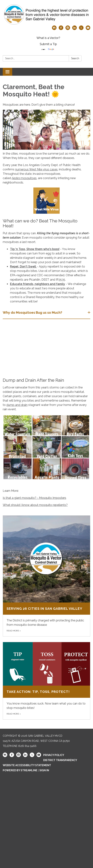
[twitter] (81, 29)
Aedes (16, 178)
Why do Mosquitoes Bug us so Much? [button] (33, 313)
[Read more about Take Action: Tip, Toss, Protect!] (46, 681)
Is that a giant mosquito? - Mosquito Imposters (34, 498)
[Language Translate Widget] (43, 49)
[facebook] (61, 29)
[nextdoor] (54, 29)
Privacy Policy (54, 755)
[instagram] (68, 29)
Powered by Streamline (20, 770)
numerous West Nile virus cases (36, 169)
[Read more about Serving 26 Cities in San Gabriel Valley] (46, 576)
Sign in (44, 770)
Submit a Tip (48, 44)
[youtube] (88, 29)
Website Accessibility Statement (27, 765)
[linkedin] (74, 29)
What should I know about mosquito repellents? (35, 505)
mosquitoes (28, 178)
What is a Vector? (48, 38)
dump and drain (17, 405)
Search (75, 58)
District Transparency (60, 760)
